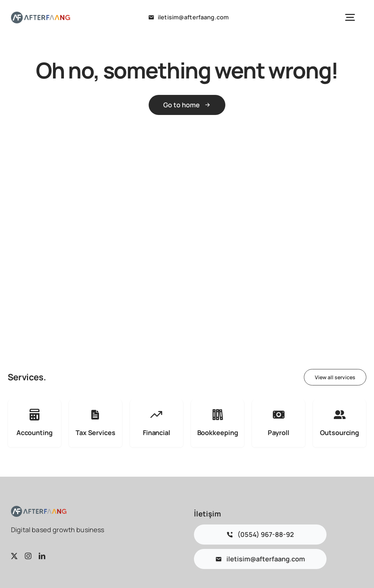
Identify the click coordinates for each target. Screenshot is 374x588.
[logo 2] (41, 15)
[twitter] (14, 556)
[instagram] (28, 556)
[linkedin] (42, 556)
